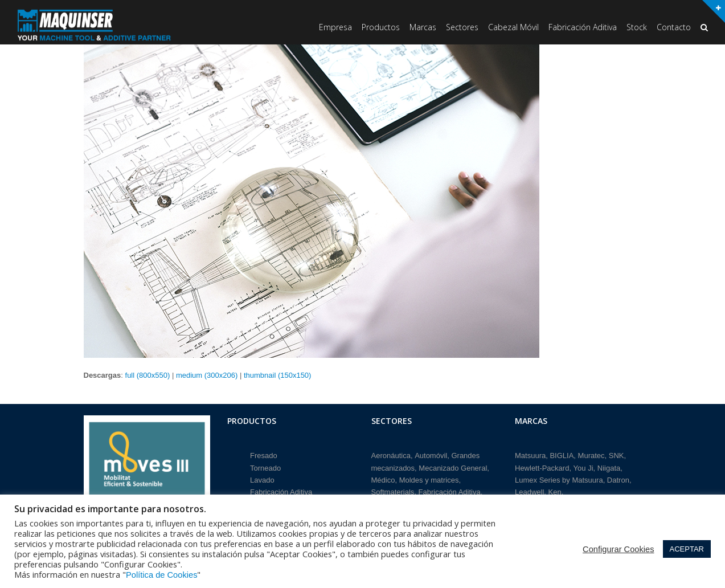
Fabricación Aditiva (281, 492)
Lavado (262, 480)
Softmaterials (393, 492)
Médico (383, 480)
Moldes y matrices (429, 480)
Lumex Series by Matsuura (559, 480)
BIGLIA (562, 456)
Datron (618, 480)
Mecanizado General (453, 468)
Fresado (264, 456)
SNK (617, 456)
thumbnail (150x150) (278, 375)
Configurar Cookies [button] (618, 549)
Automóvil (431, 456)
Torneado (265, 468)
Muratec (591, 456)
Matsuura (530, 456)
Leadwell (529, 492)
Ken (555, 492)
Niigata (609, 468)
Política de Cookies (161, 575)
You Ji (583, 468)
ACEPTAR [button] (687, 549)
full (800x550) (148, 375)
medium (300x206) (207, 375)
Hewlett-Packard (542, 468)
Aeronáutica (391, 456)
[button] (704, 28)
